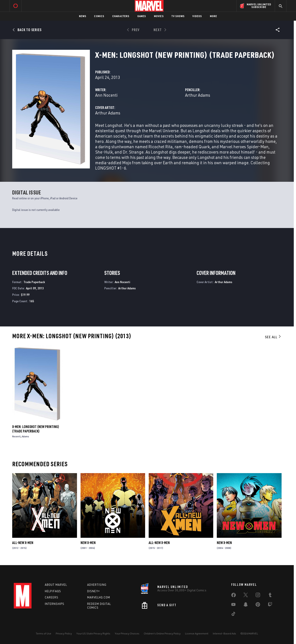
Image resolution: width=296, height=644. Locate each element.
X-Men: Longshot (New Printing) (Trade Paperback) (36, 429)
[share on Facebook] (234, 596)
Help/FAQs (53, 591)
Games (142, 16)
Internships (55, 604)
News (83, 16)
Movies (159, 16)
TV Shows (178, 16)
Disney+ (94, 591)
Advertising (97, 585)
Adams (25, 436)
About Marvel (56, 585)
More (214, 16)
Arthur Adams (198, 95)
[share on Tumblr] (270, 596)
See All (273, 337)
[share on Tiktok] (233, 615)
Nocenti (16, 436)
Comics (99, 16)
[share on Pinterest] (258, 605)
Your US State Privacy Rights (93, 633)
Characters (121, 16)
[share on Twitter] (246, 596)
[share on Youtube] (233, 605)
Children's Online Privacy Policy (162, 633)
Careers (52, 597)
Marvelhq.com (99, 597)
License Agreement (197, 633)
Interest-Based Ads (224, 633)
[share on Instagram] (258, 596)
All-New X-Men (23, 543)
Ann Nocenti (106, 95)
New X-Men (88, 543)
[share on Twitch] (270, 605)
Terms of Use (43, 633)
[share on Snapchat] (246, 605)
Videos (197, 16)
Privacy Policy (64, 633)
